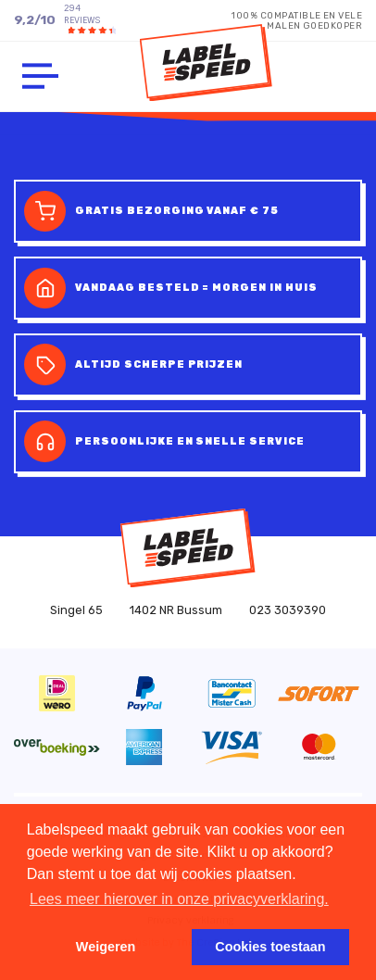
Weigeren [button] (106, 947)
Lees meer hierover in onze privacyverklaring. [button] (179, 899)
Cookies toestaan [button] (270, 947)
